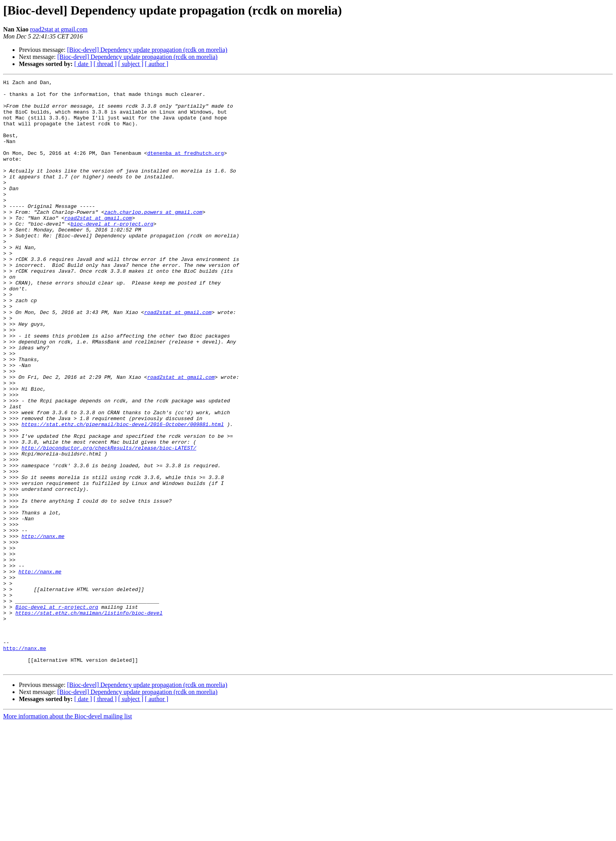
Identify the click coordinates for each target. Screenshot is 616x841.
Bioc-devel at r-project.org (57, 713)
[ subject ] (131, 64)
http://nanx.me (43, 628)
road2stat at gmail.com (59, 29)
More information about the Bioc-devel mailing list (68, 834)
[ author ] (157, 64)
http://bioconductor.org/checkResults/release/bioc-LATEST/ (109, 522)
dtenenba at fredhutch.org (186, 168)
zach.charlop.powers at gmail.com (153, 239)
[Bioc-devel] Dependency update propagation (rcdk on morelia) (147, 50)
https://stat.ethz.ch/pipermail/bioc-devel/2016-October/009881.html (123, 494)
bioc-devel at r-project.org (112, 253)
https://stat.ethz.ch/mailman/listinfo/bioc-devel (89, 720)
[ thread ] (105, 64)
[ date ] (83, 64)
